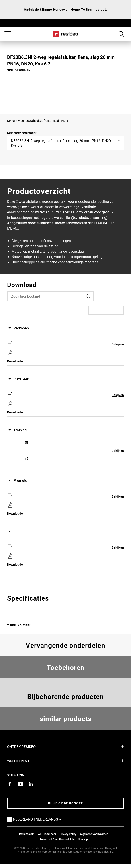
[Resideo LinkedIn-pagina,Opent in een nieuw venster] (31, 784)
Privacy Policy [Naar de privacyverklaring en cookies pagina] (68, 834)
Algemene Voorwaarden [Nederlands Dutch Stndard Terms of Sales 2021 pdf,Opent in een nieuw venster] (94, 834)
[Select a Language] (106, 310)
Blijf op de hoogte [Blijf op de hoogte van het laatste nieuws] (65, 803)
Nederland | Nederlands (44, 819)
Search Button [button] (121, 34)
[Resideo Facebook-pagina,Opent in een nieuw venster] (10, 784)
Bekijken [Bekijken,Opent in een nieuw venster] (118, 344)
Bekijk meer (21, 625)
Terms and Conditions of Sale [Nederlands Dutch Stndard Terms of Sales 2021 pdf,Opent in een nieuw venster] (57, 839)
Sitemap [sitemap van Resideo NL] (83, 839)
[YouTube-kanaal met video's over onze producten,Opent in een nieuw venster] (20, 784)
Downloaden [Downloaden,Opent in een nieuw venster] (16, 361)
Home (65, 34)
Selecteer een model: (22, 133)
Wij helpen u (25, 761)
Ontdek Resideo (28, 746)
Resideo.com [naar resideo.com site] (27, 834)
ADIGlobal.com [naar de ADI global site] (47, 834)
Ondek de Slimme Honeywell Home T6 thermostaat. (65, 9)
